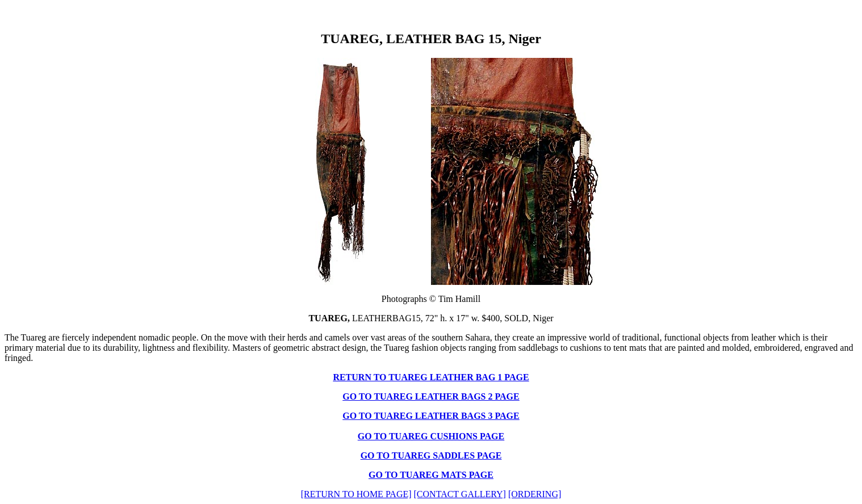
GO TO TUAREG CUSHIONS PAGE (431, 436)
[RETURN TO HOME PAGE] (356, 494)
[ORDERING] (535, 494)
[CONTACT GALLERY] (460, 494)
